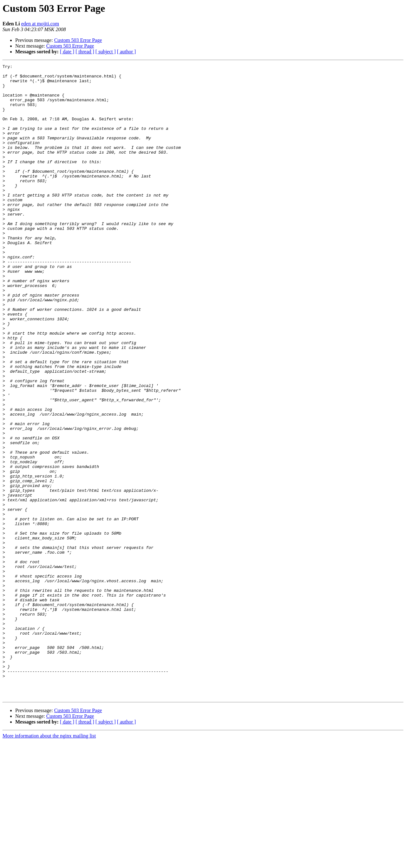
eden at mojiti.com (40, 24)
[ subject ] (106, 52)
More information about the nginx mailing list (49, 862)
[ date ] (67, 52)
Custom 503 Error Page (78, 40)
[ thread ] (85, 52)
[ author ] (127, 52)
